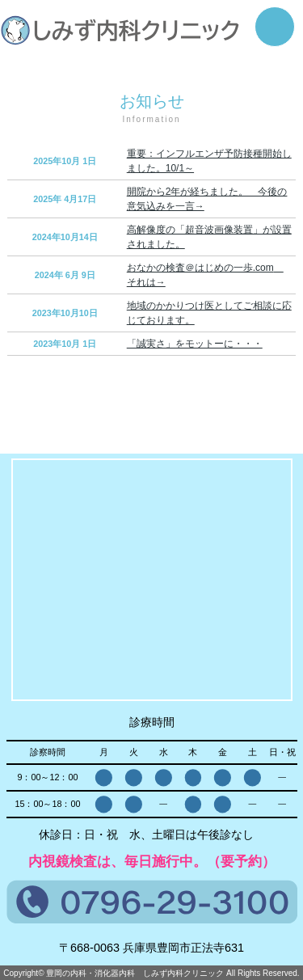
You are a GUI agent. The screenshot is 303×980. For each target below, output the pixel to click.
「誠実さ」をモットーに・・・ (195, 344)
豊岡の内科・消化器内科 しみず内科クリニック (135, 973)
